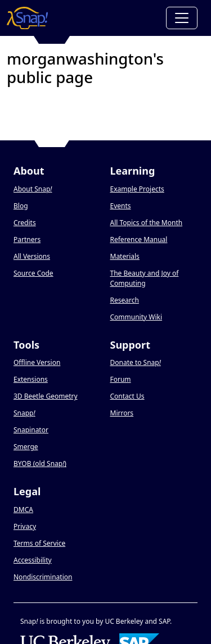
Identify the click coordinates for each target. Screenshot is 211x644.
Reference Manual (139, 239)
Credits (25, 223)
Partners (27, 239)
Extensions (31, 379)
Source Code (33, 273)
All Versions (32, 256)
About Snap (33, 189)
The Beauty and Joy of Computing (145, 278)
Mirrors (122, 413)
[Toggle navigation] (182, 18)
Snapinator (31, 430)
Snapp (24, 413)
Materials (125, 256)
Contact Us (127, 396)
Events (121, 206)
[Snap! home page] (27, 18)
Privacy (25, 526)
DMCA (23, 510)
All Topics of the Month (147, 223)
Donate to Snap (136, 362)
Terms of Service (39, 543)
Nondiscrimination (43, 577)
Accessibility (33, 560)
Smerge (26, 447)
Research (125, 300)
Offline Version (37, 362)
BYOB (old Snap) (40, 463)
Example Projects (137, 189)
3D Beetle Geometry (46, 396)
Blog (21, 206)
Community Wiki (136, 317)
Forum (121, 379)
